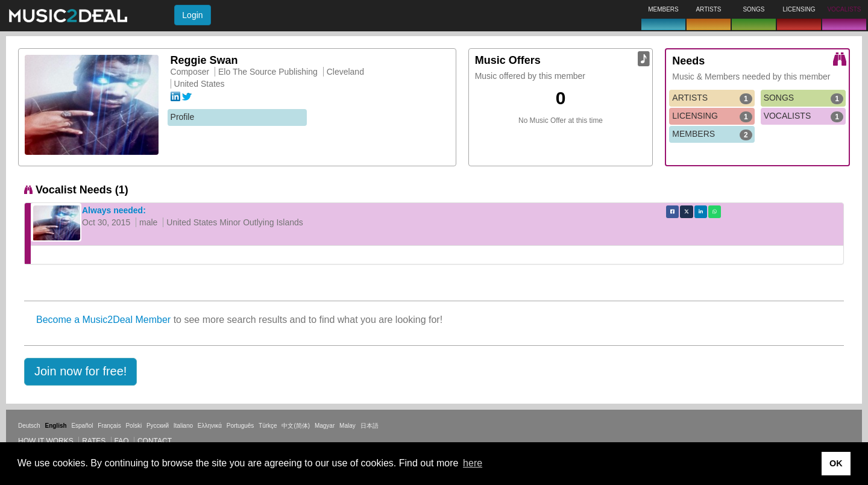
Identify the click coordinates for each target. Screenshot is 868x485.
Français (109, 426)
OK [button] (836, 463)
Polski (134, 426)
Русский (158, 426)
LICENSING (712, 116)
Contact (155, 441)
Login (192, 15)
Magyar (325, 426)
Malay (348, 426)
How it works (46, 441)
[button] (80, 372)
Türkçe (268, 426)
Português (241, 426)
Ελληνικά (210, 426)
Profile (183, 117)
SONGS (804, 98)
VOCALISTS (804, 116)
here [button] (473, 463)
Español (82, 426)
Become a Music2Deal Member (103, 320)
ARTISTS (712, 98)
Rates (94, 441)
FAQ (122, 441)
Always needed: (114, 210)
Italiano (183, 426)
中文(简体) (296, 426)
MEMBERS (712, 134)
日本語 (370, 426)
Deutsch (29, 426)
